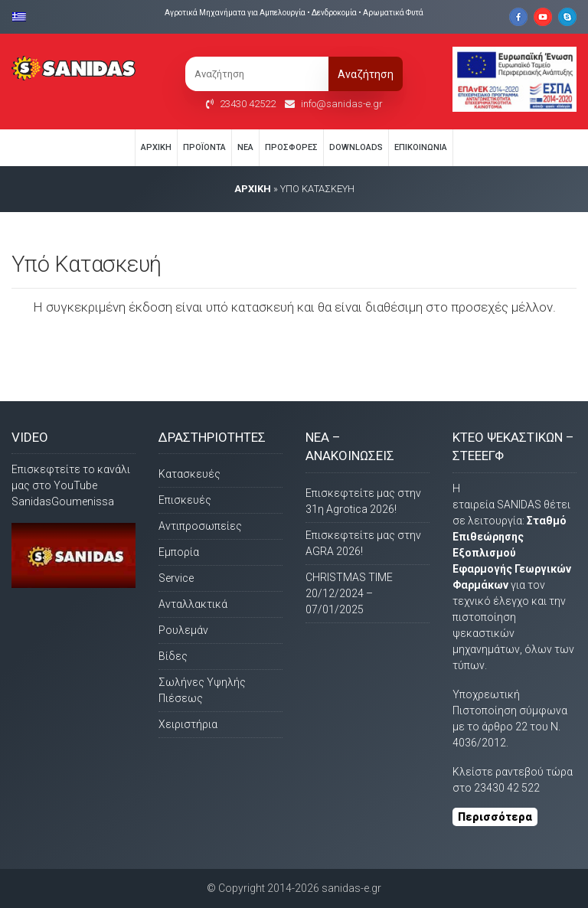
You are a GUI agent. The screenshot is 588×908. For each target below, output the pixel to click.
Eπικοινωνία (421, 147)
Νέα (245, 147)
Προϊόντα (204, 147)
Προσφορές (291, 147)
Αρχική (156, 147)
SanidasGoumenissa (63, 501)
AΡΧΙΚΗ (253, 189)
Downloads (356, 147)
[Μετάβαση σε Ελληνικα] (23, 16)
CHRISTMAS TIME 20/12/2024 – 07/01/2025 (349, 593)
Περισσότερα (495, 817)
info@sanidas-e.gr (342, 104)
